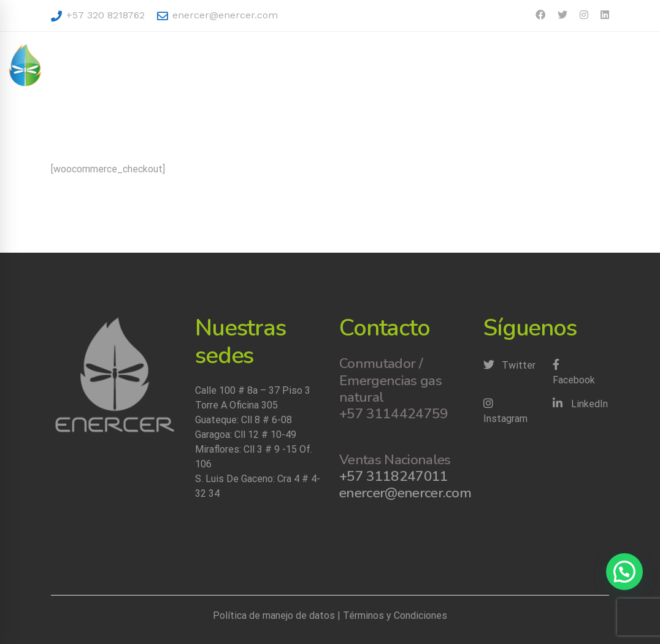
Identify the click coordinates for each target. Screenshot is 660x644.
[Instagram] (512, 412)
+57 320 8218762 (98, 15)
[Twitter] (509, 366)
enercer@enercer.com (217, 15)
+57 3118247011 (394, 476)
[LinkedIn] (580, 404)
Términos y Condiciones (395, 615)
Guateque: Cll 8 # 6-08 (244, 420)
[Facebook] (581, 373)
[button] (624, 572)
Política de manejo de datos (274, 615)
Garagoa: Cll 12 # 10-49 (246, 435)
